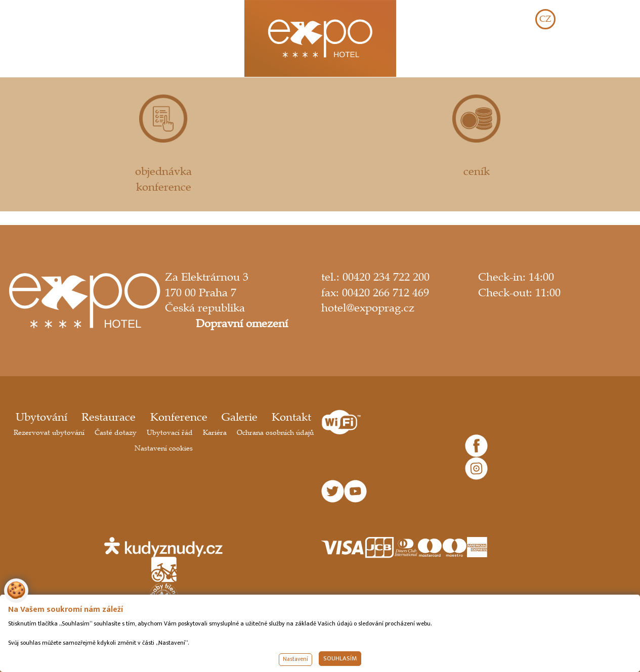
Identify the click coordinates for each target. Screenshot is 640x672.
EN (577, 19)
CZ (545, 19)
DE (608, 19)
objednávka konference (163, 144)
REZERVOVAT (584, 58)
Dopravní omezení (242, 324)
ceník (477, 136)
